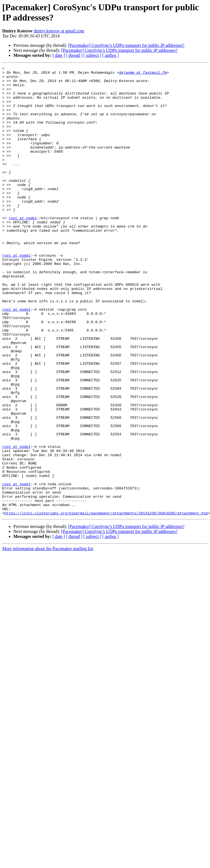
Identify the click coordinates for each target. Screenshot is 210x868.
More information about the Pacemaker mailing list (48, 638)
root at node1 (23, 249)
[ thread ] (74, 55)
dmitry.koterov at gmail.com (59, 31)
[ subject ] (92, 55)
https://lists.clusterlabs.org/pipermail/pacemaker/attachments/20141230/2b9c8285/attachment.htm (106, 603)
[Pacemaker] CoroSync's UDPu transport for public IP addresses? (126, 45)
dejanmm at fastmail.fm (143, 74)
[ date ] (59, 55)
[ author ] (111, 55)
